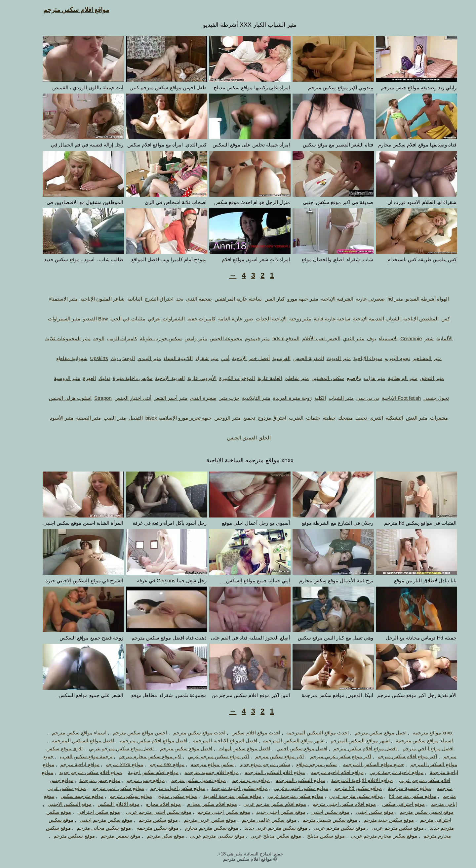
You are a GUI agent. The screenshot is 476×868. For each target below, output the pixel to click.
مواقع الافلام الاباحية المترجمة (350, 780)
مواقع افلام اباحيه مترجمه (325, 772)
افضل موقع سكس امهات (233, 748)
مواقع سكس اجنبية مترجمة (228, 788)
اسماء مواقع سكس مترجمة (412, 741)
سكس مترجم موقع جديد (253, 764)
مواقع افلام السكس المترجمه (263, 772)
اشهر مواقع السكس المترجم (348, 741)
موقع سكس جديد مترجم (377, 820)
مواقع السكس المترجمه (288, 780)
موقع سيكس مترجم (62, 836)
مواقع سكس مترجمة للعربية (221, 796)
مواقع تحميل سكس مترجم (187, 780)
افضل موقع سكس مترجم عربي (110, 748)
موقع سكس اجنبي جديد (269, 812)
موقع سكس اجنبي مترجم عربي (147, 812)
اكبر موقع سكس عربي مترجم (329, 756)
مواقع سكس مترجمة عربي (284, 796)
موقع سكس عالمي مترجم (257, 820)
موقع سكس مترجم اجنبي (94, 820)
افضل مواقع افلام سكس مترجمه (142, 741)
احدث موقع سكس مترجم (188, 733)
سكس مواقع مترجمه (200, 764)
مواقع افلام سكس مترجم (64, 10)
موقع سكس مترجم (146, 820)
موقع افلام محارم (151, 804)
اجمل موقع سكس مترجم (369, 733)
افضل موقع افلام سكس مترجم (353, 748)
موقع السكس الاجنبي (58, 804)
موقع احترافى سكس (392, 804)
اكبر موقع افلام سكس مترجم (396, 756)
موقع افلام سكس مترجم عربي (263, 804)
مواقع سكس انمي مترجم (106, 788)
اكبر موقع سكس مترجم (268, 756)
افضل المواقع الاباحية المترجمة (213, 741)
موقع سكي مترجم (154, 836)
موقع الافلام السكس (106, 804)
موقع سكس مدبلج (314, 836)
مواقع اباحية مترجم (68, 764)
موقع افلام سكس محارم (200, 804)
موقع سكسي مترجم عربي (205, 836)
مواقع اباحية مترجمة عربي (385, 772)
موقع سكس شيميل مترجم (318, 820)
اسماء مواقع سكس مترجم (67, 733)
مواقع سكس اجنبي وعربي (289, 788)
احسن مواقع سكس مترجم (128, 733)
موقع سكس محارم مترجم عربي (372, 836)
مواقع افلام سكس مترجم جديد (79, 772)
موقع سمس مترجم (109, 836)
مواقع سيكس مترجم (119, 796)
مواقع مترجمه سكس (70, 796)
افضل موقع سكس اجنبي (290, 748)
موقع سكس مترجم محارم (200, 828)
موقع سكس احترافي (87, 812)
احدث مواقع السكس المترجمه (306, 733)
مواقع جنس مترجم (134, 780)
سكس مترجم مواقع (305, 764)
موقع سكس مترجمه (146, 828)
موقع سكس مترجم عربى (386, 828)
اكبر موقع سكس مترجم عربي (207, 756)
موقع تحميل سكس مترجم (415, 812)
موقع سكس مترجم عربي (328, 828)
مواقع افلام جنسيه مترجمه (200, 772)
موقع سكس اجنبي (318, 812)
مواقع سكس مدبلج (166, 796)
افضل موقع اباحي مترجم (416, 748)
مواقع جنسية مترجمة (397, 788)
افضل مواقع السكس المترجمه (71, 741)
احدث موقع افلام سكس (244, 733)
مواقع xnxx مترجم (112, 764)
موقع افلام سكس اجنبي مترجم (332, 804)
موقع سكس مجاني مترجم (92, 828)
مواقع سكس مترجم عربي (344, 796)
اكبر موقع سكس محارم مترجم (138, 756)
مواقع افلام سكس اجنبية (141, 772)
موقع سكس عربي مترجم (198, 820)
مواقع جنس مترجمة (88, 780)
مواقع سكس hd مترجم (346, 788)
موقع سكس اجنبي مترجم (212, 812)
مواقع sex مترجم (155, 764)
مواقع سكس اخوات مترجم (166, 788)
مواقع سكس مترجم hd (401, 796)
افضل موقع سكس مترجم (174, 748)
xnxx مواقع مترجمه (421, 733)
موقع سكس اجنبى (363, 812)
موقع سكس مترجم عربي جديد (264, 828)
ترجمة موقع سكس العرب (74, 756)
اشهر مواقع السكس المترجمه (282, 741)
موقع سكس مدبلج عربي (264, 836)
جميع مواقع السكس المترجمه (362, 764)
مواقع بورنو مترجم (239, 780)
